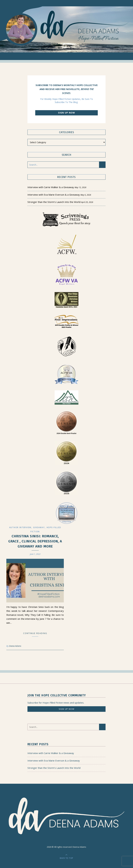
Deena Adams (15, 646)
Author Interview (20, 527)
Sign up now (66, 113)
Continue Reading (35, 633)
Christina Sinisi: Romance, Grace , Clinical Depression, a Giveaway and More (35, 541)
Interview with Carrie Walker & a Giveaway (51, 187)
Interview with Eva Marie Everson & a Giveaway (54, 195)
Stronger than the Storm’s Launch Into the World (54, 202)
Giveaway (39, 527)
